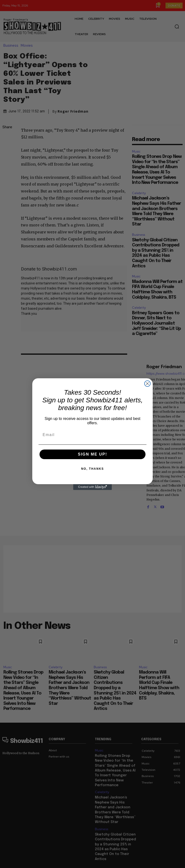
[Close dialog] (147, 384)
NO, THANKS (93, 469)
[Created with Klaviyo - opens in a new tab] (92, 487)
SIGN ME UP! (92, 454)
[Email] (92, 435)
